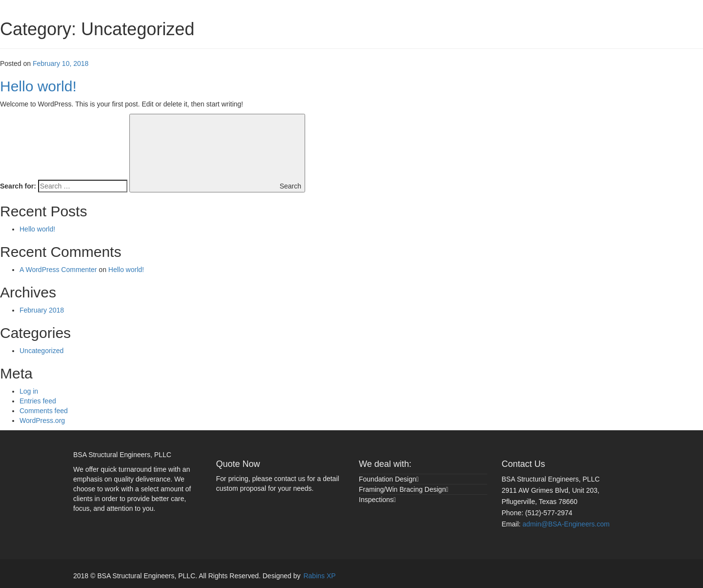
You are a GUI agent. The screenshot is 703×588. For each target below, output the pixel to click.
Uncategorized (41, 351)
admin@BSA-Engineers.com (566, 524)
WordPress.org (42, 420)
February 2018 (42, 310)
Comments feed (44, 411)
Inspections (376, 500)
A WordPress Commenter (58, 270)
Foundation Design (388, 479)
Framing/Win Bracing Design (402, 489)
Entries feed (38, 401)
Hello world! (38, 86)
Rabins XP (319, 576)
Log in (29, 391)
